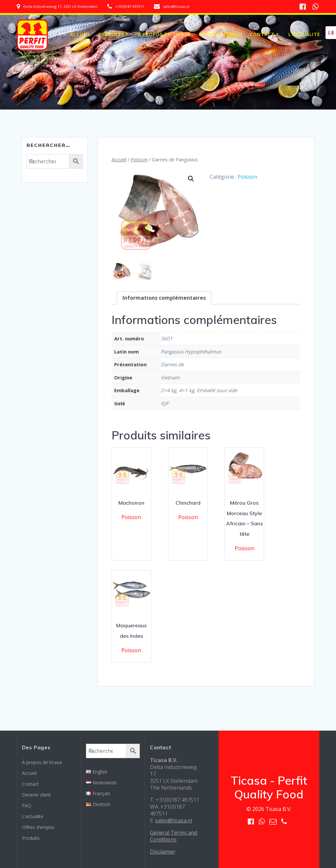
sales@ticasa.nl (174, 820)
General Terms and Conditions (174, 836)
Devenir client (36, 795)
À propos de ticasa (164, 34)
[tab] (164, 298)
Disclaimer (163, 852)
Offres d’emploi (220, 34)
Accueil (80, 34)
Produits (111, 34)
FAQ (27, 806)
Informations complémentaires (164, 298)
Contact (262, 34)
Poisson (139, 159)
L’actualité (304, 34)
